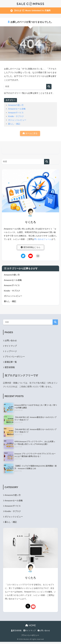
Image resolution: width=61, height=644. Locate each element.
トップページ (11, 351)
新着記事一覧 (11, 362)
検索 (55, 322)
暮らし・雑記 (14, 124)
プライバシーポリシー (15, 357)
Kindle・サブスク (16, 116)
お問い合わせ (11, 341)
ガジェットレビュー (17, 120)
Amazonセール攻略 (17, 109)
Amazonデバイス (16, 113)
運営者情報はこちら (31, 247)
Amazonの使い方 (16, 105)
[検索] (49, 87)
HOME (31, 625)
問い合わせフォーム (43, 239)
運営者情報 (10, 368)
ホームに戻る (30, 134)
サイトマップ (11, 346)
